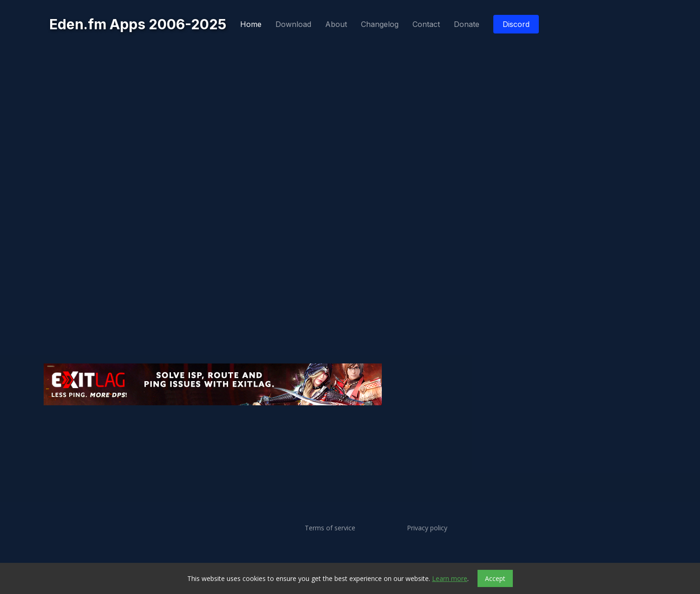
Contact (426, 24)
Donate (467, 24)
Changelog (380, 24)
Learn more (450, 578)
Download (293, 24)
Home (251, 24)
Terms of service (330, 528)
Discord (516, 24)
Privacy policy (427, 528)
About (336, 24)
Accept (495, 578)
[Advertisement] (322, 435)
